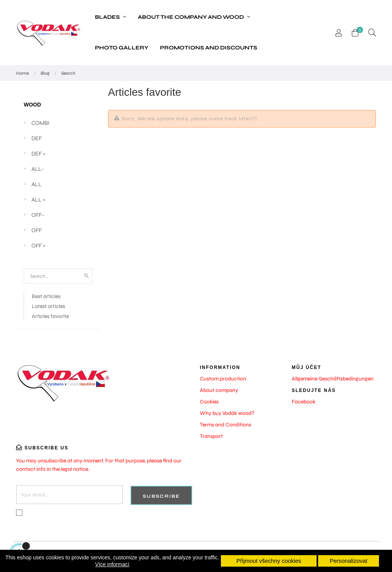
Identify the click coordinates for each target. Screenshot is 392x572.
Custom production (223, 379)
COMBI (40, 123)
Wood (32, 105)
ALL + (38, 200)
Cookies (209, 402)
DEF (37, 138)
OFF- (38, 215)
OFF (37, 230)
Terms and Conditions (225, 425)
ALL (37, 184)
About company (219, 390)
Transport (211, 436)
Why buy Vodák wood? (227, 413)
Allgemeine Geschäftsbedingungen (333, 379)
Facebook (304, 402)
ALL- (38, 169)
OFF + (38, 246)
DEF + (38, 154)
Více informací (112, 564)
